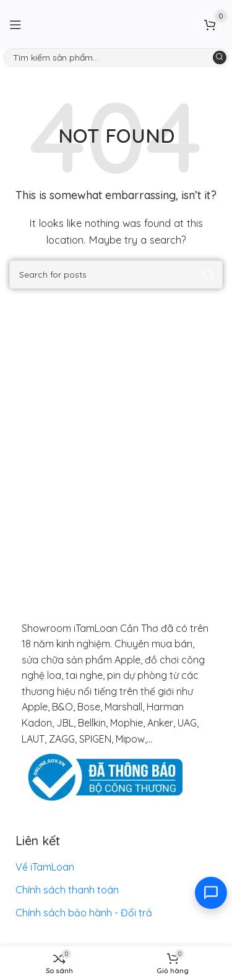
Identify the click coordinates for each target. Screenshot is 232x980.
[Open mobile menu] (15, 25)
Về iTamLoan (45, 867)
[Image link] (102, 776)
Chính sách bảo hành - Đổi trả (84, 913)
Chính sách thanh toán (67, 890)
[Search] (116, 58)
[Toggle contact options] (211, 893)
